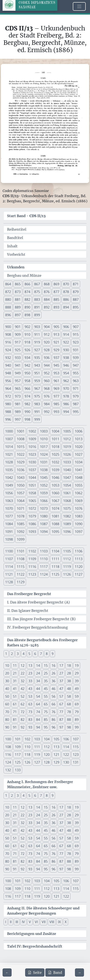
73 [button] (30, 712)
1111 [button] (55, 559)
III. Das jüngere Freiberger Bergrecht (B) (41, 619)
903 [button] (37, 327)
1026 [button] (67, 454)
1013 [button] (79, 439)
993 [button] (56, 412)
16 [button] (53, 665)
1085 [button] (21, 524)
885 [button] (56, 299)
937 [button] (56, 358)
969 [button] (56, 389)
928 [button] (47, 350)
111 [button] (37, 747)
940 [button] (8, 365)
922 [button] (66, 342)
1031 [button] (44, 462)
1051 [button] (32, 485)
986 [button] (66, 404)
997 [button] (18, 419)
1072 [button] (32, 508)
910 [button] (27, 334)
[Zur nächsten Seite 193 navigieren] (79, 972)
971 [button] (76, 389)
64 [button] (38, 704)
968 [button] (47, 389)
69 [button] (77, 704)
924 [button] (8, 350)
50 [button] (7, 696)
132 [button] (8, 770)
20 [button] (7, 673)
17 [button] (61, 665)
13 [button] (30, 665)
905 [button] (56, 327)
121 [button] (56, 755)
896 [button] (8, 315)
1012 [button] (67, 439)
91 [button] (15, 727)
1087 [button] (44, 524)
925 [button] (18, 350)
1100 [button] (9, 551)
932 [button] (8, 358)
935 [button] (37, 358)
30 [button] (7, 681)
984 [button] (47, 404)
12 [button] (23, 665)
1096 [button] (67, 532)
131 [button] (76, 762)
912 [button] (47, 334)
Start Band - (26, 216)
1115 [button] (21, 567)
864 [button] (8, 284)
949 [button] (18, 373)
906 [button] (66, 327)
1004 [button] (55, 431)
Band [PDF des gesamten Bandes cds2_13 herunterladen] (55, 972)
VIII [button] (52, 922)
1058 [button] (32, 493)
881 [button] (18, 299)
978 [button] (66, 396)
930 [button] (66, 350)
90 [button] (7, 727)
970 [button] (66, 389)
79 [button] (77, 712)
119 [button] (37, 755)
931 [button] (76, 350)
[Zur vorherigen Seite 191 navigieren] (7, 972)
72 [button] (23, 712)
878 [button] (66, 292)
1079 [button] (32, 516)
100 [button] (8, 739)
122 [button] (66, 755)
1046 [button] (55, 478)
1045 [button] (44, 478)
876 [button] (47, 292)
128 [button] (47, 762)
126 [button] (27, 762)
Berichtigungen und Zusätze (32, 934)
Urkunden (16, 267)
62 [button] (23, 704)
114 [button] (66, 747)
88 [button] (69, 720)
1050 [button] (21, 485)
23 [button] (30, 673)
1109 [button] (32, 559)
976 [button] (47, 396)
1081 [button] (55, 516)
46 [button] (53, 689)
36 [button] (53, 681)
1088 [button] (55, 524)
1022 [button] (21, 454)
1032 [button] (55, 462)
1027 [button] (79, 454)
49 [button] (77, 689)
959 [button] (37, 381)
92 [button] (23, 727)
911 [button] (37, 334)
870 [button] (66, 284)
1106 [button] (79, 551)
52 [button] (23, 696)
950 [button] (27, 373)
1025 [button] (55, 454)
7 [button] (41, 654)
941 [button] (18, 365)
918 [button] (27, 342)
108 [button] (8, 747)
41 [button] (15, 689)
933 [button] (18, 358)
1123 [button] (32, 574)
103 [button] (37, 739)
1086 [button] (32, 524)
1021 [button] (9, 454)
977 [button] (56, 396)
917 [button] (18, 342)
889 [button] (18, 307)
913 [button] (56, 334)
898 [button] (27, 315)
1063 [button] (9, 501)
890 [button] (27, 307)
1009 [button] (32, 439)
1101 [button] (21, 551)
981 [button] (18, 404)
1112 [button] (67, 559)
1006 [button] (79, 431)
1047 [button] (67, 478)
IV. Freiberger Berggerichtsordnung (37, 627)
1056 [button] (9, 493)
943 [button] (37, 365)
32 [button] (23, 681)
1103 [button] (44, 551)
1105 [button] (67, 551)
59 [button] (77, 696)
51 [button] (15, 696)
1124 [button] (44, 574)
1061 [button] (67, 493)
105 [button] (56, 739)
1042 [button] (9, 478)
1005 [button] (67, 431)
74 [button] (38, 712)
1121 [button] (9, 574)
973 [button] (18, 396)
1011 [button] (55, 439)
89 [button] (77, 720)
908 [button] (8, 334)
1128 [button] (9, 582)
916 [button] (8, 342)
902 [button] (27, 327)
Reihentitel (17, 229)
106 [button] (66, 739)
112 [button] (47, 747)
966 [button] (27, 389)
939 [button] (76, 358)
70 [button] (7, 712)
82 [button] (23, 720)
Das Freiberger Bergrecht (29, 594)
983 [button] (37, 404)
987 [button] (76, 404)
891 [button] (37, 307)
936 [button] (47, 358)
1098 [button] (9, 539)
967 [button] (37, 389)
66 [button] (53, 704)
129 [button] (56, 762)
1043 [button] (21, 478)
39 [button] (77, 681)
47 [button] (61, 689)
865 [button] (18, 284)
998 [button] (27, 419)
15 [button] (46, 665)
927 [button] (37, 350)
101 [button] (18, 739)
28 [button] (69, 673)
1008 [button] (21, 439)
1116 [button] (32, 567)
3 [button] (18, 654)
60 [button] (7, 704)
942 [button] (27, 365)
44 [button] (38, 689)
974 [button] (27, 396)
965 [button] (18, 389)
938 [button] (66, 358)
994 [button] (66, 412)
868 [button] (47, 284)
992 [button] (47, 412)
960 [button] (47, 381)
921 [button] (56, 342)
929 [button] (56, 350)
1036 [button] (21, 470)
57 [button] (61, 696)
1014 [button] (9, 447)
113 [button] (56, 747)
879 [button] (76, 292)
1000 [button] (9, 431)
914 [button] (66, 334)
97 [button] (61, 727)
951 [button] (37, 373)
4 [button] (24, 654)
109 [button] (18, 747)
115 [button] (76, 747)
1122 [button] (21, 574)
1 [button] (6, 654)
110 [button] (27, 747)
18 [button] (69, 665)
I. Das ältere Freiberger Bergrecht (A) (38, 602)
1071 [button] (21, 508)
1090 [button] (79, 524)
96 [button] (53, 727)
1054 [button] (67, 485)
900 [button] (8, 327)
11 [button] (15, 665)
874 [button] (27, 292)
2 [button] (12, 654)
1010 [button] (44, 439)
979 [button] (76, 396)
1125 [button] (55, 574)
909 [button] (18, 334)
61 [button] (15, 704)
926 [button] (27, 350)
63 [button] (30, 704)
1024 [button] (44, 454)
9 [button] (53, 654)
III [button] (17, 922)
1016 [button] (32, 447)
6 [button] (35, 654)
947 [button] (76, 365)
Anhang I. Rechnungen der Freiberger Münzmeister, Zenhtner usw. (40, 784)
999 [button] (37, 419)
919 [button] (37, 342)
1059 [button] (44, 493)
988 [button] (8, 412)
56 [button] (53, 696)
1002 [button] (32, 431)
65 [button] (46, 704)
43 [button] (30, 689)
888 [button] (8, 307)
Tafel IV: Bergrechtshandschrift (35, 946)
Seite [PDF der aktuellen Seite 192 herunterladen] (35, 972)
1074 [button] (55, 508)
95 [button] (46, 727)
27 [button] (61, 673)
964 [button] (8, 389)
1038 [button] (44, 470)
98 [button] (69, 727)
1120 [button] (79, 567)
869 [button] (56, 284)
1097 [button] (79, 532)
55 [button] (46, 696)
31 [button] (15, 681)
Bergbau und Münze (24, 275)
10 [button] (7, 665)
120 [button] (47, 755)
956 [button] (8, 381)
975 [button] (37, 396)
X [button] (66, 922)
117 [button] (18, 755)
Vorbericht (16, 254)
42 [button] (23, 689)
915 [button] (76, 334)
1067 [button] (55, 501)
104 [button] (47, 739)
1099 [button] (21, 539)
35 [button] (46, 681)
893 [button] (56, 307)
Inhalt (12, 246)
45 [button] (46, 689)
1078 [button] (21, 516)
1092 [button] (21, 532)
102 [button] (27, 739)
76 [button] (53, 712)
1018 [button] (55, 447)
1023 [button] (32, 454)
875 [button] (37, 292)
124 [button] (8, 762)
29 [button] (77, 673)
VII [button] (44, 922)
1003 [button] (44, 431)
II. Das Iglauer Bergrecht (28, 611)
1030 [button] (32, 462)
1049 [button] (9, 485)
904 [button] (47, 327)
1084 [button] (9, 524)
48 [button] (69, 689)
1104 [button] (55, 551)
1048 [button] (79, 478)
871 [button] (76, 284)
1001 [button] (21, 431)
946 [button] (66, 365)
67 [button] (61, 704)
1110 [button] (44, 559)
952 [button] (47, 373)
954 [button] (66, 373)
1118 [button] (55, 567)
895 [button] (76, 307)
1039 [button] (55, 470)
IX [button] (59, 922)
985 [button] (56, 404)
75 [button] (46, 712)
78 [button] (69, 712)
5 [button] (29, 654)
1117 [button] (44, 567)
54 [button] (38, 696)
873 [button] (18, 292)
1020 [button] (79, 447)
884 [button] (47, 299)
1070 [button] (9, 508)
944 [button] (47, 365)
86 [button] (53, 720)
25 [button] (46, 673)
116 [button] (8, 755)
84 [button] (38, 720)
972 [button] (8, 396)
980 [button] (8, 404)
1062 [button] (79, 493)
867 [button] (37, 284)
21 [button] (15, 673)
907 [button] (76, 327)
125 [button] (18, 762)
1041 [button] (79, 470)
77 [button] (61, 712)
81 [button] (15, 720)
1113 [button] (79, 559)
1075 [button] (67, 508)
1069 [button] (79, 501)
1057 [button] (21, 493)
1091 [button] (9, 532)
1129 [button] (21, 582)
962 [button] (66, 381)
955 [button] (76, 373)
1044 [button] (32, 478)
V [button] (30, 922)
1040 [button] (67, 470)
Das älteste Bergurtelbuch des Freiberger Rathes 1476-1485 (42, 643)
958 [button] (27, 381)
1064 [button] (21, 501)
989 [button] (18, 412)
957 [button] (18, 381)
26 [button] (53, 673)
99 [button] (77, 727)
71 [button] (15, 712)
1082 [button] (67, 516)
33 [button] (30, 681)
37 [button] (61, 681)
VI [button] (36, 922)
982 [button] (27, 404)
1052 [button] (44, 485)
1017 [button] (44, 447)
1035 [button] (9, 470)
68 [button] (69, 704)
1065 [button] (32, 501)
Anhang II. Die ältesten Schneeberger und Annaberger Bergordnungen (43, 911)
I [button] (6, 922)
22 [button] (23, 673)
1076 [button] (79, 508)
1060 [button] (55, 493)
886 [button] (66, 299)
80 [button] (7, 720)
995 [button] (76, 412)
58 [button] (69, 696)
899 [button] (37, 315)
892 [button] (47, 307)
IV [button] (23, 922)
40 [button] (7, 689)
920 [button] (47, 342)
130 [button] (66, 762)
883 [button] (37, 299)
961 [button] (56, 381)
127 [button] (37, 762)
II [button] (11, 922)
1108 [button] (21, 559)
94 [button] (38, 727)
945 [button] (56, 365)
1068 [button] (67, 501)
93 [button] (30, 727)
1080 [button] (44, 516)
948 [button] (8, 373)
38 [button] (69, 681)
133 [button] (18, 770)
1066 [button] (44, 501)
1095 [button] (55, 532)
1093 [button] (32, 532)
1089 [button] (67, 524)
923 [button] (76, 342)
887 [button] (76, 299)
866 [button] (27, 284)
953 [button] (56, 373)
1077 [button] (9, 516)
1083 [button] (79, 516)
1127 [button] (79, 574)
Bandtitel (15, 238)
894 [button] (66, 307)
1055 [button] (79, 485)
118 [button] (27, 755)
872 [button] (8, 292)
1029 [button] (21, 462)
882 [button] (27, 299)
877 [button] (56, 292)
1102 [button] (32, 551)
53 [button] (30, 696)
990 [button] (27, 412)
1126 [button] (67, 574)
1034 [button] (79, 462)
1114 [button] (9, 567)
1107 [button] (9, 559)
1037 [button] (32, 470)
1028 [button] (9, 462)
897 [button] (18, 315)
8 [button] (47, 654)
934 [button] (27, 358)
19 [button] (77, 665)
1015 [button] (21, 447)
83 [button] (30, 720)
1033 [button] (67, 462)
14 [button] (38, 665)
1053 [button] (55, 485)
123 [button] (76, 755)
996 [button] (8, 419)
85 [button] (46, 720)
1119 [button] (67, 567)
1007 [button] (9, 439)
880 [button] (8, 299)
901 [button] (18, 327)
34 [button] (38, 681)
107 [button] (76, 739)
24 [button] (38, 673)
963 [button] (76, 381)
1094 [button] (44, 532)
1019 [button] (67, 447)
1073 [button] (44, 508)
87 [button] (61, 720)
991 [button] (37, 412)
